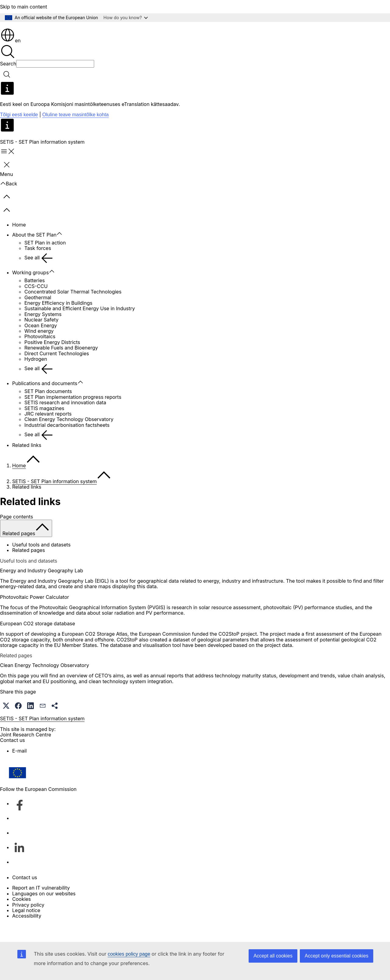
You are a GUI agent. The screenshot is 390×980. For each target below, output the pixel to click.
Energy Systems (43, 332)
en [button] (11, 58)
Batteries (35, 298)
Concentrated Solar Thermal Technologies (73, 309)
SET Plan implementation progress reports (73, 414)
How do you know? (126, 18)
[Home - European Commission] (44, 33)
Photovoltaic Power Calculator (35, 614)
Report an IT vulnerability (41, 905)
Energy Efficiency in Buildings (58, 320)
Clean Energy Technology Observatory (69, 437)
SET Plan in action (45, 260)
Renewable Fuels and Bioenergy (61, 365)
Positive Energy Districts (52, 360)
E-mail (19, 768)
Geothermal (38, 315)
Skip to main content (24, 7)
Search (8, 81)
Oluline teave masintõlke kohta (76, 132)
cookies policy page (129, 954)
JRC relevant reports (48, 431)
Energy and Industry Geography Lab (42, 588)
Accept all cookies (273, 956)
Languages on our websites (44, 911)
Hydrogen (36, 376)
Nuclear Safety (41, 337)
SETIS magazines (44, 426)
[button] (6, 723)
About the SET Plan (34, 252)
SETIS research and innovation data (65, 420)
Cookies (21, 916)
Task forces (38, 265)
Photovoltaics (40, 354)
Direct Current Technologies (57, 371)
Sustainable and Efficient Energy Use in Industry (80, 326)
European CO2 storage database (37, 641)
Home (19, 242)
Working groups (30, 290)
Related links (27, 462)
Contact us (25, 895)
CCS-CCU (36, 304)
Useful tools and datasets (41, 562)
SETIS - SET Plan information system (54, 499)
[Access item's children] (62, 251)
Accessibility (27, 933)
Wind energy (39, 348)
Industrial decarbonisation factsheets (67, 442)
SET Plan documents (48, 409)
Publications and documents (45, 401)
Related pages (28, 567)
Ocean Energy (41, 343)
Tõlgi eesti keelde (19, 132)
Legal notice (26, 928)
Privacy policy (28, 922)
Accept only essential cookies (337, 956)
